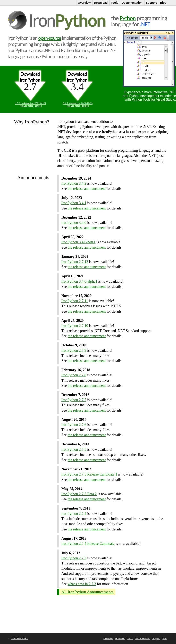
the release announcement (87, 189)
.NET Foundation (20, 638)
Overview (108, 638)
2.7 (30, 87)
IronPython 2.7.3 (74, 558)
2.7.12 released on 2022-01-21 (31, 103)
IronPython (58, 20)
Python (128, 18)
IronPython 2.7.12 (75, 262)
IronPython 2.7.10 (75, 326)
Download (120, 638)
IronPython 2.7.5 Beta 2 (79, 494)
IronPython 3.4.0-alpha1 (79, 281)
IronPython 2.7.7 (74, 400)
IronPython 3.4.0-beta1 (78, 242)
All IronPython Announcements (87, 592)
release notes (26, 106)
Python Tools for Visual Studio (153, 100)
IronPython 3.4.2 (74, 183)
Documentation (142, 638)
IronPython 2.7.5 (74, 449)
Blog (165, 638)
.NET (145, 24)
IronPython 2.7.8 (74, 375)
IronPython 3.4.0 (74, 223)
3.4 (77, 87)
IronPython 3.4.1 (74, 203)
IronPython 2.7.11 (75, 301)
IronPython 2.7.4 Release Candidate (88, 544)
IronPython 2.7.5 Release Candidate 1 (89, 474)
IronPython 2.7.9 (74, 350)
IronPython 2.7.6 (74, 425)
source (38, 106)
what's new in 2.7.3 (82, 584)
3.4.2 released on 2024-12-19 (78, 103)
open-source (50, 38)
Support (156, 638)
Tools (130, 638)
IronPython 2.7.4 (74, 514)
